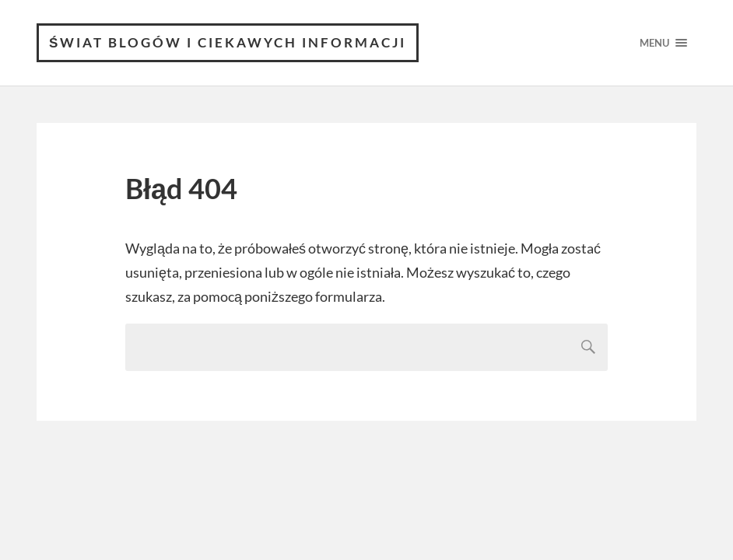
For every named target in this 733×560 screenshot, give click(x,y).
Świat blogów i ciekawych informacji (228, 42)
